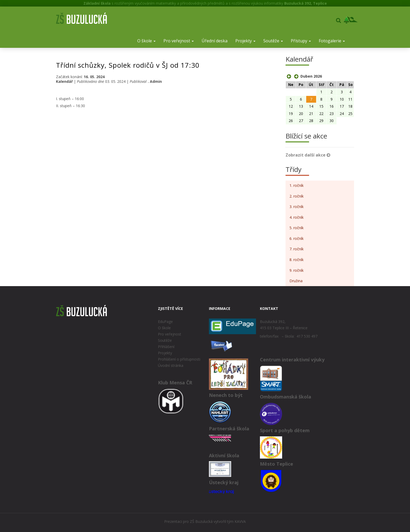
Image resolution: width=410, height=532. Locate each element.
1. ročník (297, 185)
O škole (146, 41)
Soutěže (273, 41)
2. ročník (297, 196)
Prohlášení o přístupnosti (179, 359)
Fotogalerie (332, 41)
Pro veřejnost (179, 41)
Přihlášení (166, 347)
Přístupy (301, 41)
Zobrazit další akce (308, 155)
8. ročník (297, 260)
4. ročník (297, 217)
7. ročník (297, 249)
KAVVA (240, 521)
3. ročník (297, 207)
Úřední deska (215, 41)
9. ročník (297, 270)
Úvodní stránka (171, 365)
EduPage (165, 322)
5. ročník (297, 228)
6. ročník (297, 238)
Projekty (245, 41)
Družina (296, 281)
